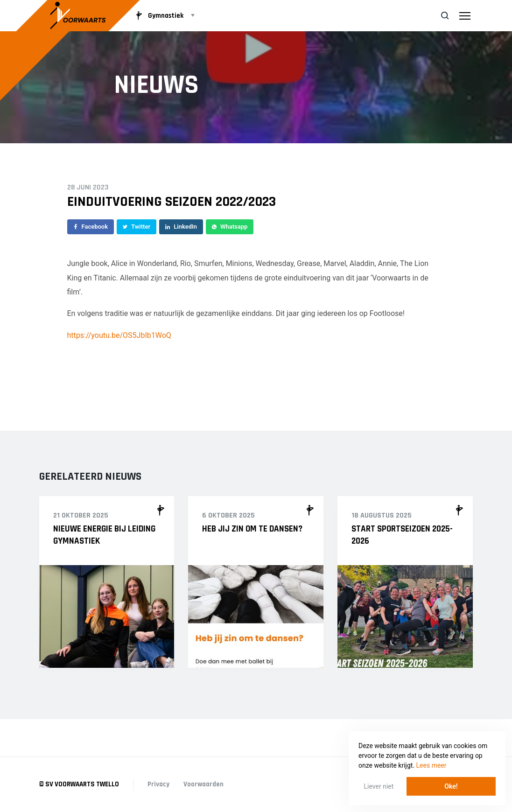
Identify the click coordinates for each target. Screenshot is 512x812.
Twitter (137, 227)
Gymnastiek (158, 15)
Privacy (158, 784)
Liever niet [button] (379, 786)
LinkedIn (181, 227)
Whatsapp (230, 227)
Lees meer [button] (431, 765)
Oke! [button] (451, 786)
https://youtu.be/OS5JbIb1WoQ (119, 335)
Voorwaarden (203, 784)
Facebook (91, 227)
